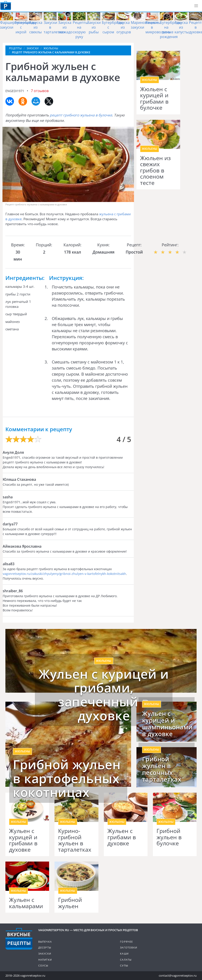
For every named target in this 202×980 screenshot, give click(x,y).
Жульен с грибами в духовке (122, 837)
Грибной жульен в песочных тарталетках (162, 769)
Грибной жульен (70, 903)
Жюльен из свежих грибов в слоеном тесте (155, 170)
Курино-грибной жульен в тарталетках (75, 840)
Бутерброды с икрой (25, 27)
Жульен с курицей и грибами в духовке (23, 840)
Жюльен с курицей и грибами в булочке (154, 98)
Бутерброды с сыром (113, 27)
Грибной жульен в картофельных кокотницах (67, 778)
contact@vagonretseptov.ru (178, 975)
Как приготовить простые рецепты (6, 6)
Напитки (45, 960)
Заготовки (129, 947)
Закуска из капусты (182, 27)
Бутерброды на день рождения (171, 29)
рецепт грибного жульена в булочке (81, 115)
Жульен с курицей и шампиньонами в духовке (167, 724)
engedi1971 (15, 91)
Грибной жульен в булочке (169, 837)
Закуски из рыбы (94, 27)
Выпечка (45, 942)
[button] (196, 6)
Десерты (45, 947)
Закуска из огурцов (124, 27)
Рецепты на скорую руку (80, 29)
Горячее (126, 942)
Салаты (126, 960)
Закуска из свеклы (36, 27)
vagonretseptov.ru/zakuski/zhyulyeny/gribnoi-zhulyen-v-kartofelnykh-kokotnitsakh (64, 574)
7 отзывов (40, 91)
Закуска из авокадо (65, 27)
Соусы (43, 965)
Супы (124, 965)
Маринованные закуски (145, 25)
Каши (124, 954)
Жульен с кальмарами (26, 903)
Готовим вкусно (19, 939)
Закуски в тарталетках (54, 27)
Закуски (45, 954)
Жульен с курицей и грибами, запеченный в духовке (104, 695)
